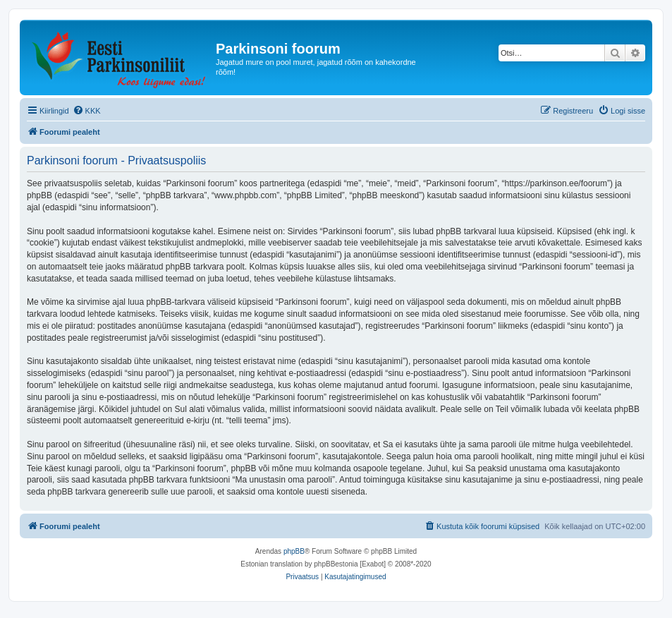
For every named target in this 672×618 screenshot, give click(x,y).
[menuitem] (87, 111)
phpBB (294, 551)
